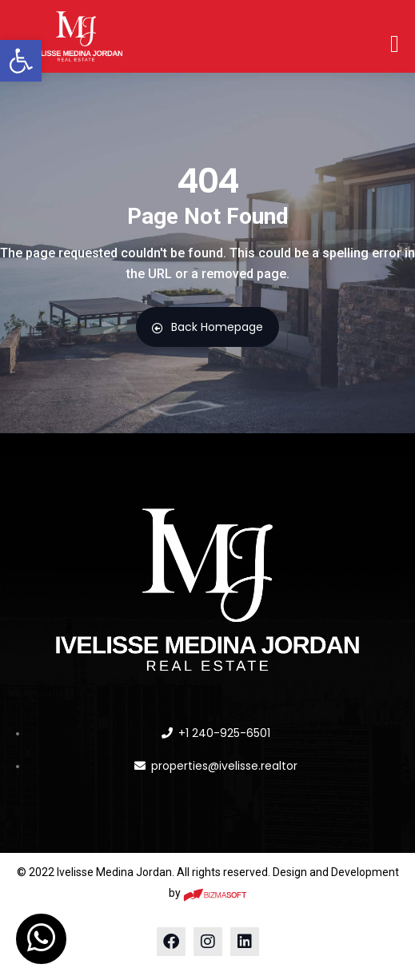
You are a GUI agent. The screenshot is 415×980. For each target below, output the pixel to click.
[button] (21, 61)
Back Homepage (207, 327)
